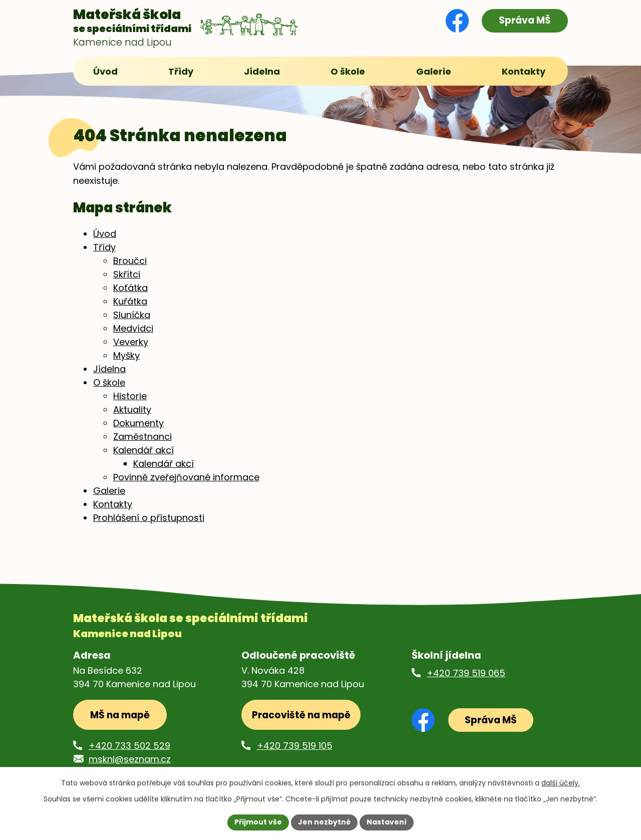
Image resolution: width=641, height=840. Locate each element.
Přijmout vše (258, 822)
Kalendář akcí (143, 451)
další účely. (561, 783)
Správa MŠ (525, 20)
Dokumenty (138, 424)
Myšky (126, 356)
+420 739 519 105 (295, 746)
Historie (130, 396)
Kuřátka (130, 302)
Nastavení (387, 822)
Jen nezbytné (324, 822)
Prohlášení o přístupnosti (149, 518)
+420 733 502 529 (129, 746)
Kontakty (113, 505)
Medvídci (133, 329)
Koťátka (130, 288)
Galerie (109, 491)
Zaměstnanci (142, 437)
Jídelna (109, 369)
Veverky (131, 342)
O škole (109, 383)
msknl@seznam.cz (130, 760)
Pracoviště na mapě (301, 716)
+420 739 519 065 (466, 673)
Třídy (104, 248)
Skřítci (127, 275)
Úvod (105, 234)
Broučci (130, 261)
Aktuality (132, 410)
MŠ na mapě (120, 716)
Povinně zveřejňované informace (186, 478)
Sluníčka (132, 315)
